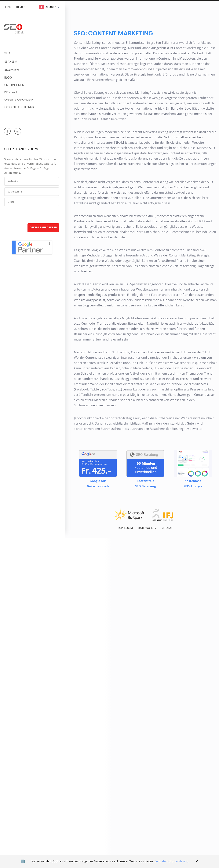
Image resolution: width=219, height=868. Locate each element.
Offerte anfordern (19, 100)
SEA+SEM (11, 62)
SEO (7, 53)
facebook (7, 131)
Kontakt (11, 92)
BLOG (8, 78)
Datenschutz (147, 523)
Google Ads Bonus (19, 107)
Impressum (126, 523)
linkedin (18, 131)
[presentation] (32, 215)
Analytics (12, 70)
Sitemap (20, 7)
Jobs (7, 7)
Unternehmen (14, 85)
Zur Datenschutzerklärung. (172, 861)
